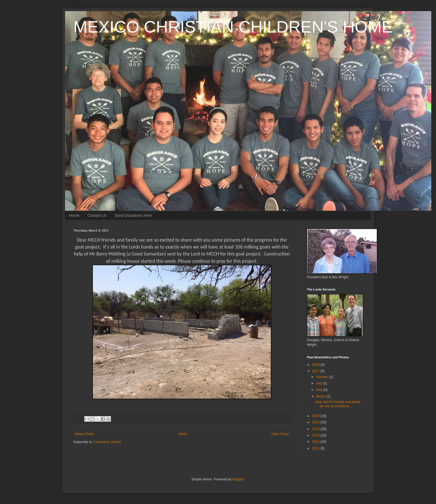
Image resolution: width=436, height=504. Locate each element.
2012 (316, 442)
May (320, 390)
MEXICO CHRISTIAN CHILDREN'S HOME (233, 27)
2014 (316, 429)
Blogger (238, 479)
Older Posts (280, 434)
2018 (316, 365)
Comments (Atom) (107, 442)
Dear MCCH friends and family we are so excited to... (338, 404)
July (320, 383)
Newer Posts (84, 434)
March (321, 396)
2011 (316, 448)
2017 (316, 371)
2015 (316, 422)
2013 (316, 435)
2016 (316, 416)
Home (74, 215)
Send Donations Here (133, 215)
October (323, 377)
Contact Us (97, 215)
